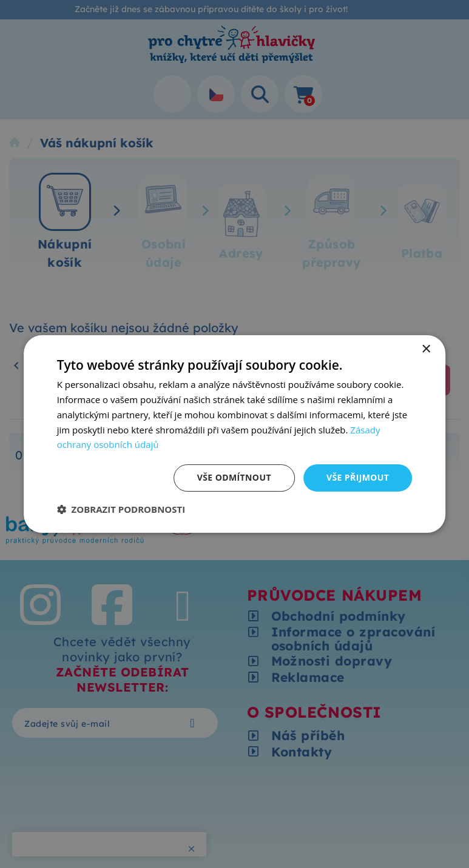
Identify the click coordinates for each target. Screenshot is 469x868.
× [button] (426, 349)
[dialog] (235, 434)
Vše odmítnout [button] (234, 477)
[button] (121, 509)
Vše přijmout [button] (358, 477)
